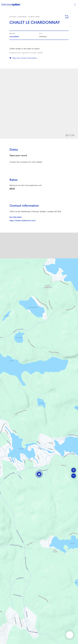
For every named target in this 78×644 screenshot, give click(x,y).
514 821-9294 (16, 217)
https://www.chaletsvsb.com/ (23, 220)
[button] (39, 474)
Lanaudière (14, 36)
